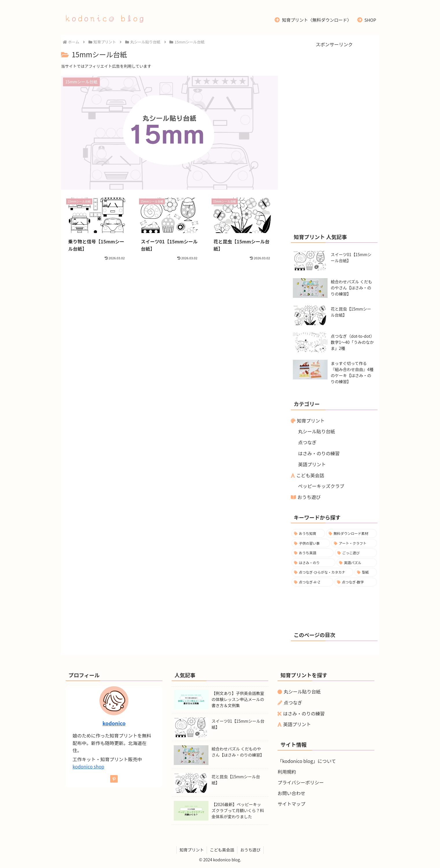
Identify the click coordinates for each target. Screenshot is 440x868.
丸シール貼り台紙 (317, 431)
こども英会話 (310, 475)
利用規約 (287, 772)
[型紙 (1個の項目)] (366, 572)
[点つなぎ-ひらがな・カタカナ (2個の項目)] (322, 572)
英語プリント (312, 464)
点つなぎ (307, 442)
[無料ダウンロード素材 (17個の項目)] (352, 533)
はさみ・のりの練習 (319, 453)
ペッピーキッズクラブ (321, 486)
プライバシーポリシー (301, 782)
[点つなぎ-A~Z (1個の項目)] (312, 582)
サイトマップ (291, 804)
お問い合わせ (291, 793)
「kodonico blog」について (307, 761)
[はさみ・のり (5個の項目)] (313, 563)
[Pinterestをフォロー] (114, 779)
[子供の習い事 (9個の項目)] (311, 543)
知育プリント (311, 421)
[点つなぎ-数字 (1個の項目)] (356, 582)
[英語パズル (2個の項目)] (357, 563)
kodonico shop (88, 766)
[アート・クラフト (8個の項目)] (354, 543)
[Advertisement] (334, 135)
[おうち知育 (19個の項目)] (308, 533)
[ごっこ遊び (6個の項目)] (356, 553)
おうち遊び (309, 497)
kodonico (114, 723)
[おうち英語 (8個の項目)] (313, 553)
